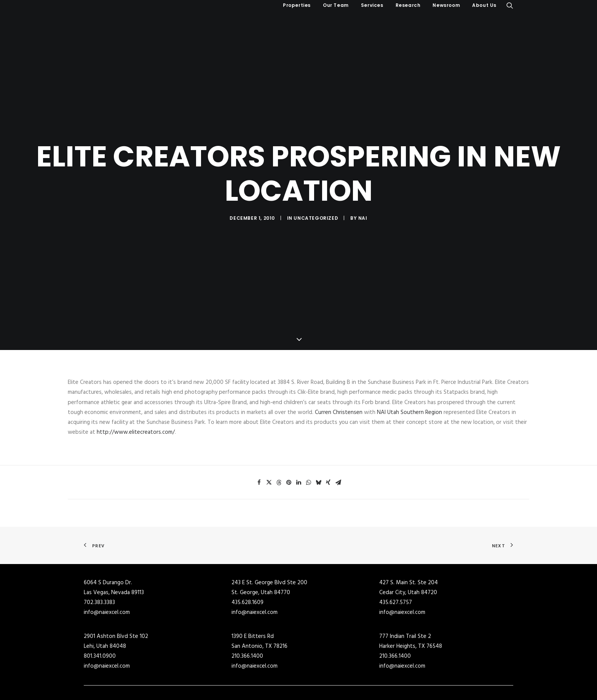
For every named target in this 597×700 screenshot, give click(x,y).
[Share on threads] (279, 447)
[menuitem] (297, 5)
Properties (297, 5)
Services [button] (372, 5)
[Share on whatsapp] (308, 447)
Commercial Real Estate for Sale (232, 669)
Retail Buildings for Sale (222, 689)
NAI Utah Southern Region (410, 377)
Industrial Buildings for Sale (227, 679)
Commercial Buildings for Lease (340, 669)
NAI (363, 201)
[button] (510, 5)
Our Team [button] (336, 5)
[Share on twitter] (269, 447)
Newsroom (446, 5)
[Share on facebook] (259, 447)
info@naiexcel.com (107, 578)
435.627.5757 (396, 568)
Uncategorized (316, 201)
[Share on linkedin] (298, 447)
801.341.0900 (100, 622)
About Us (484, 5)
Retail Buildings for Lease (333, 689)
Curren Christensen (339, 377)
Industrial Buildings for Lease (338, 679)
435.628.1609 (247, 568)
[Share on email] (338, 447)
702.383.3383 (99, 568)
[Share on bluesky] (318, 447)
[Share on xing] (328, 447)
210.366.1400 (247, 622)
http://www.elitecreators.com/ (136, 398)
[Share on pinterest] (289, 447)
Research (408, 5)
